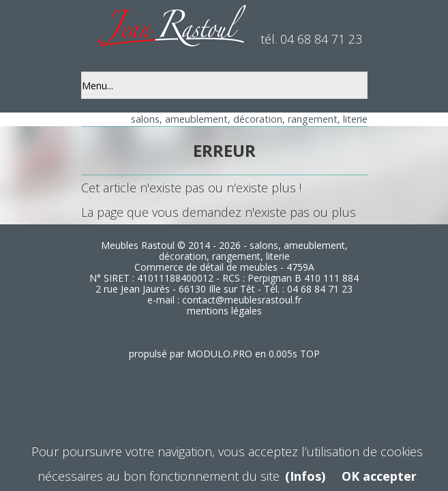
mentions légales (224, 311)
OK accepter (379, 476)
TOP (310, 354)
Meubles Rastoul (138, 245)
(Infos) (305, 476)
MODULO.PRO (220, 354)
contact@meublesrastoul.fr (242, 300)
